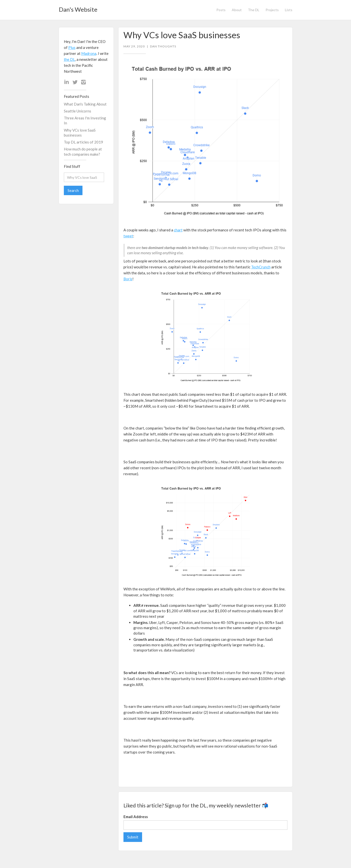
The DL (254, 10)
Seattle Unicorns (78, 111)
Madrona (89, 53)
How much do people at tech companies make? (83, 151)
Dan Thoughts (163, 46)
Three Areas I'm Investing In (85, 120)
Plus (72, 47)
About (237, 10)
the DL (69, 59)
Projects (272, 10)
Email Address (136, 817)
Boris (128, 279)
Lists (289, 10)
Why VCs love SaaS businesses (80, 133)
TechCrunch (261, 267)
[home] (78, 8)
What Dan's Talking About (85, 104)
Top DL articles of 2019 (83, 142)
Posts (221, 10)
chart (178, 230)
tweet (128, 236)
